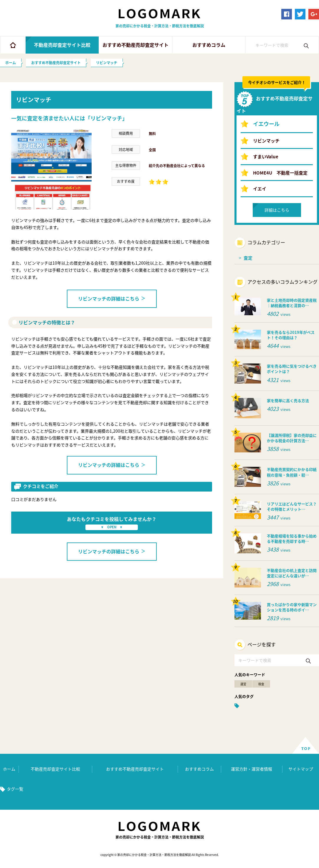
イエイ (260, 189)
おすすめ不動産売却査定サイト (135, 45)
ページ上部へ (305, 745)
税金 (261, 684)
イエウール (266, 124)
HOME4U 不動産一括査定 (280, 173)
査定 (248, 258)
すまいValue (266, 157)
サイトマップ (301, 769)
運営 (243, 684)
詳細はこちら (277, 210)
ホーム (13, 45)
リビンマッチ (266, 141)
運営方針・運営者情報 (252, 769)
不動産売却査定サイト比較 (62, 45)
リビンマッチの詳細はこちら (112, 298)
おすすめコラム (209, 45)
